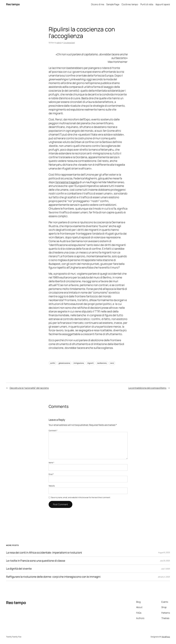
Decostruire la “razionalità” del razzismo (29, 388)
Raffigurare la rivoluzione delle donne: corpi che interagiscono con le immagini (53, 577)
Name (51, 462)
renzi (112, 363)
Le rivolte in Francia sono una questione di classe (36, 561)
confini (53, 363)
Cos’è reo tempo (130, 4)
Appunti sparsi (163, 4)
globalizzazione (64, 363)
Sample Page (113, 4)
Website (52, 486)
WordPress (166, 637)
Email (51, 474)
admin (59, 43)
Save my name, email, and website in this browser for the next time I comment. (81, 497)
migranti (90, 363)
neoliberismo (102, 363)
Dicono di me (98, 4)
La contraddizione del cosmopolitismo (147, 388)
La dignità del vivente (19, 569)
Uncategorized (69, 43)
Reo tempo (13, 4)
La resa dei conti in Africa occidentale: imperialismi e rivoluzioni (44, 553)
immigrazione (79, 363)
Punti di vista (147, 4)
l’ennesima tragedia (67, 182)
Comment (53, 430)
